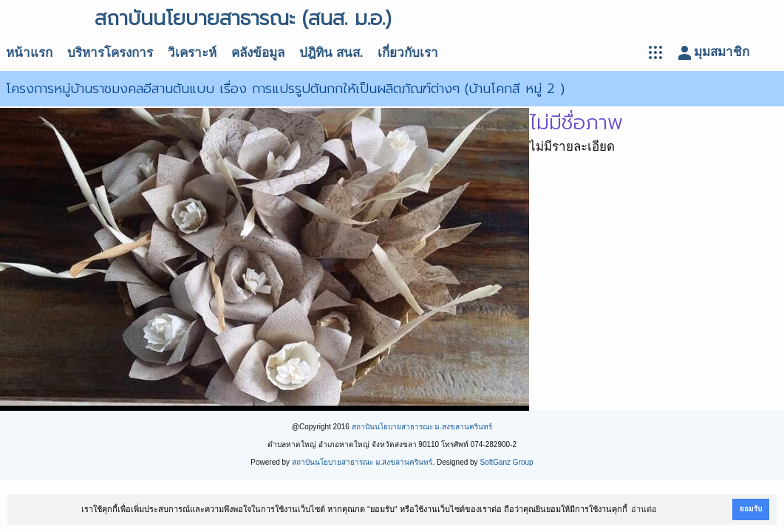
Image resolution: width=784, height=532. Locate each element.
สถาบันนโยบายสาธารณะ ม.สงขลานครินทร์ (422, 427)
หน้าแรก (29, 53)
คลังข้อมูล (258, 53)
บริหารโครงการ (110, 53)
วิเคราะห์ (192, 53)
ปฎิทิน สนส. (331, 53)
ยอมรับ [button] (751, 509)
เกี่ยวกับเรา (408, 53)
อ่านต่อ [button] (644, 509)
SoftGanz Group (506, 462)
